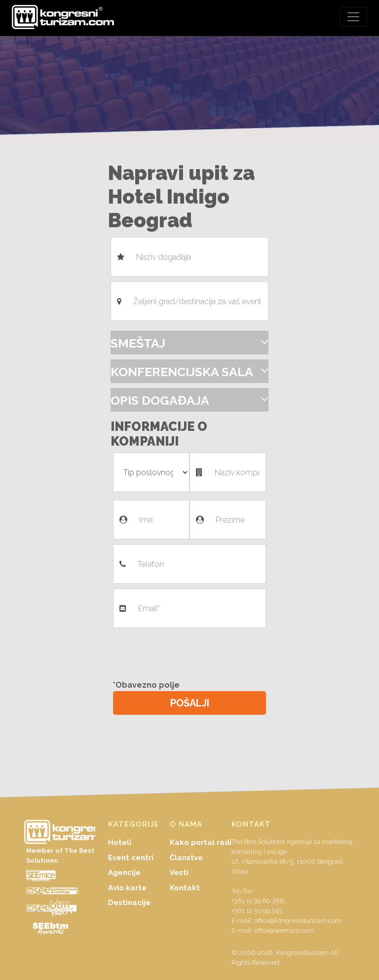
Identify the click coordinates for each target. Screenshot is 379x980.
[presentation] (190, 652)
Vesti (179, 873)
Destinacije (129, 903)
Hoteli (120, 842)
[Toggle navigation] (353, 17)
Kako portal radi (201, 842)
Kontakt (185, 888)
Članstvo (186, 858)
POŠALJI (190, 703)
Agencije (124, 873)
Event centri (131, 858)
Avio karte (127, 888)
